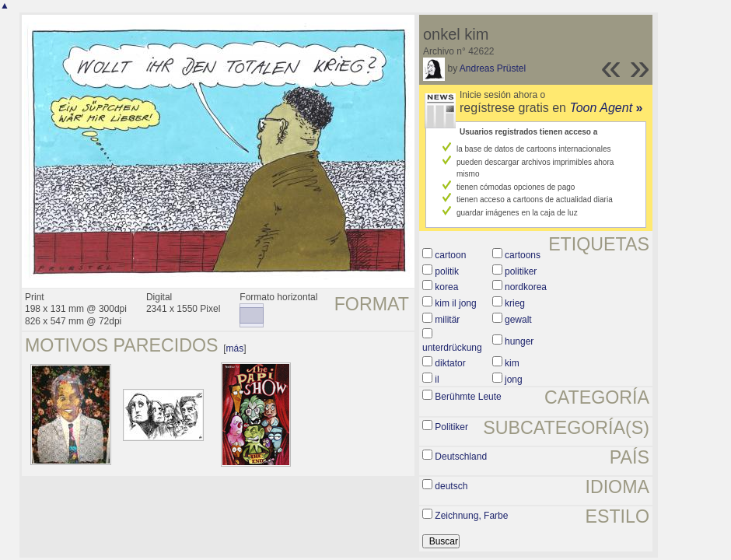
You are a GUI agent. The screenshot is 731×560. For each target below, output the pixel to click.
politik (447, 271)
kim (512, 363)
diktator (450, 363)
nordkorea (526, 287)
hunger (519, 341)
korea (446, 287)
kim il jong (455, 303)
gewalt (518, 320)
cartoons (523, 255)
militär (447, 320)
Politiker (451, 427)
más (235, 348)
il (437, 380)
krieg (515, 303)
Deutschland (461, 457)
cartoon (450, 255)
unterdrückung (452, 348)
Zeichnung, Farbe (471, 516)
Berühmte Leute (468, 397)
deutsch (451, 486)
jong (514, 380)
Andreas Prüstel (493, 68)
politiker (521, 271)
